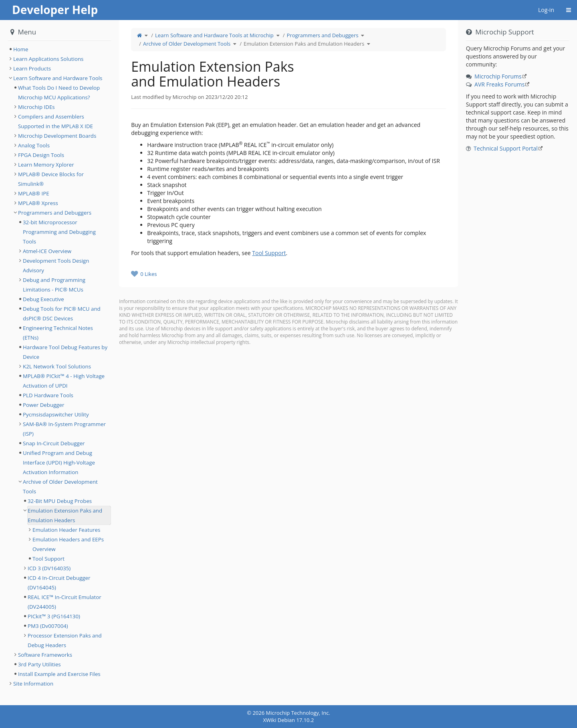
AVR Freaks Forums (499, 84)
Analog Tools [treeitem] (34, 145)
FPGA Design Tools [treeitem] (41, 155)
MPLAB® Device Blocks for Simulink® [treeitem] (51, 179)
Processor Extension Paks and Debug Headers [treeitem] (65, 640)
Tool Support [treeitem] (48, 559)
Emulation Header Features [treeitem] (66, 530)
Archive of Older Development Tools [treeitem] (60, 487)
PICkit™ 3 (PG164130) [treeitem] (54, 616)
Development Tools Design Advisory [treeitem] (56, 265)
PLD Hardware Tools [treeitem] (48, 395)
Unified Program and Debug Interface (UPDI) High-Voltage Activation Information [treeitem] (59, 463)
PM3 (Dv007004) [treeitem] (48, 626)
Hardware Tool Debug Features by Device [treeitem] (65, 352)
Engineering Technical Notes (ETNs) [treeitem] (58, 333)
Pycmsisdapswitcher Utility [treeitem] (56, 414)
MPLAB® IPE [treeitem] (34, 193)
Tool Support (269, 253)
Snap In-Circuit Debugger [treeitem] (54, 443)
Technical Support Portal (506, 148)
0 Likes (148, 274)
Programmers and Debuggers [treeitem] (55, 213)
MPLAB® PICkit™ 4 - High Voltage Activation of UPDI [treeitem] (64, 381)
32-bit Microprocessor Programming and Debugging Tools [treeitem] (59, 232)
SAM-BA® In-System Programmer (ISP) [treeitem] (64, 429)
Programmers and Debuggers (323, 35)
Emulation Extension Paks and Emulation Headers (304, 44)
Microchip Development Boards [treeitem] (57, 136)
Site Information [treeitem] (33, 684)
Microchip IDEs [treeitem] (36, 107)
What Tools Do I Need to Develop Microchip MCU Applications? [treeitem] (59, 93)
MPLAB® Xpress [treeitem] (38, 203)
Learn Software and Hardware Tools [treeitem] (58, 78)
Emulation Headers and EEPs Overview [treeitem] (68, 544)
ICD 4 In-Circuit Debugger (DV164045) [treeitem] (59, 583)
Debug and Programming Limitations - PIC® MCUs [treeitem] (54, 285)
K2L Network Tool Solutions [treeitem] (57, 366)
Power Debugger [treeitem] (43, 405)
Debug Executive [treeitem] (43, 299)
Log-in (546, 10)
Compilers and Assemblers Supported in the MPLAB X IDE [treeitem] (55, 121)
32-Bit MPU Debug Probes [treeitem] (60, 501)
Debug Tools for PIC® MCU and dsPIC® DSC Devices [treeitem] (62, 314)
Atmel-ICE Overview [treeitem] (47, 251)
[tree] (60, 49)
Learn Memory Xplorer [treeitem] (46, 165)
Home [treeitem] (21, 49)
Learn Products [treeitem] (32, 68)
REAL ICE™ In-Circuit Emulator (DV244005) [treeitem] (65, 602)
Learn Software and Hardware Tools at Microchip (214, 35)
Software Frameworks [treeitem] (45, 655)
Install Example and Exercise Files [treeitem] (59, 674)
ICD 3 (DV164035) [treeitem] (49, 568)
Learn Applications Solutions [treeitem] (48, 59)
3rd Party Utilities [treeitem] (39, 664)
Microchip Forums (498, 76)
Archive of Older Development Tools (187, 44)
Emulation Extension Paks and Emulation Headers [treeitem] (65, 515)
